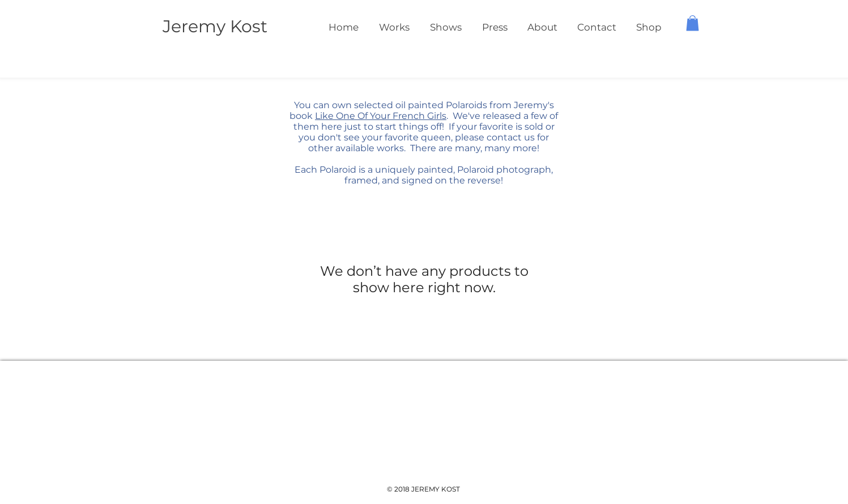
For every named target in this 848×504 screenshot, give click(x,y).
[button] (693, 23)
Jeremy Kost (215, 26)
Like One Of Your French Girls (381, 116)
